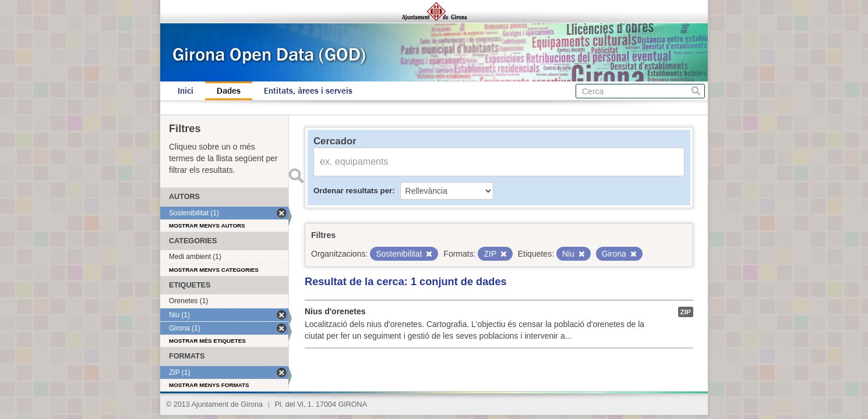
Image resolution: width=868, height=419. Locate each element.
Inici (186, 91)
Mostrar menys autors (207, 226)
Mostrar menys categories (214, 270)
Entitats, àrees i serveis (308, 91)
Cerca (696, 91)
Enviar (296, 176)
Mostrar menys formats (209, 385)
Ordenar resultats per (353, 191)
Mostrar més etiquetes (207, 341)
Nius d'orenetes (335, 311)
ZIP (686, 312)
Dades (229, 91)
